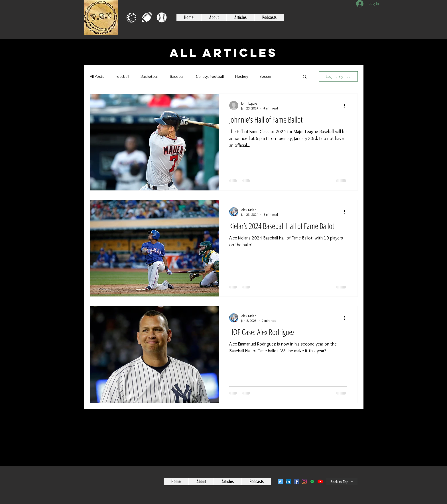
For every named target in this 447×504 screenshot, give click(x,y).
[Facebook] (296, 481)
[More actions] (346, 105)
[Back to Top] (342, 482)
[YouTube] (320, 481)
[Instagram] (304, 481)
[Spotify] (312, 481)
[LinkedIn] (288, 481)
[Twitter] (280, 481)
